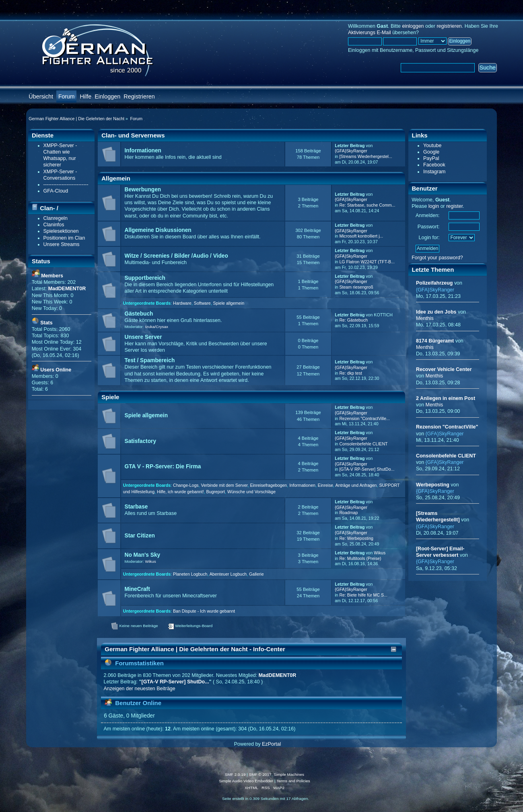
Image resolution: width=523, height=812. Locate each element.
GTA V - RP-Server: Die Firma (163, 466)
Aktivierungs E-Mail (370, 33)
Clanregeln (56, 218)
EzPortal (271, 744)
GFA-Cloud (56, 191)
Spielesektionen (61, 231)
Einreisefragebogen (268, 485)
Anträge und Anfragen (356, 485)
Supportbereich (145, 278)
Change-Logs (186, 485)
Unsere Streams (62, 244)
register (454, 206)
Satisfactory (141, 441)
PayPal (431, 158)
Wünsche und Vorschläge (251, 492)
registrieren (449, 26)
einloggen (413, 26)
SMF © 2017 (260, 774)
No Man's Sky (143, 555)
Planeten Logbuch (190, 574)
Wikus (150, 561)
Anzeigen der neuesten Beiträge (140, 689)
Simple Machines (289, 774)
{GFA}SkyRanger (351, 151)
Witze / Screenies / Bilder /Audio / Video (176, 256)
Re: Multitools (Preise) (360, 558)
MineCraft (137, 589)
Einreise (325, 485)
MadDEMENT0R (278, 675)
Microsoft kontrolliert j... (361, 236)
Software (202, 303)
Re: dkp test (351, 373)
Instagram (434, 172)
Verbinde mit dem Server (224, 485)
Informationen (143, 151)
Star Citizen (140, 536)
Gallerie (256, 574)
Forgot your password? (437, 258)
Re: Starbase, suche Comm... (367, 205)
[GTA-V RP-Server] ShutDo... (367, 469)
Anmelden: (428, 215)
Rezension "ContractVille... (364, 418)
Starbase (136, 507)
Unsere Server (143, 337)
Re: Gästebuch (353, 320)
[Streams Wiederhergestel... (365, 156)
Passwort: (429, 227)
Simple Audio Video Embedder (246, 781)
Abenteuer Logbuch (228, 574)
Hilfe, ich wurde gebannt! (180, 492)
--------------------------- (66, 185)
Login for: (429, 238)
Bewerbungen (143, 190)
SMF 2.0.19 (235, 774)
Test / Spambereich (150, 360)
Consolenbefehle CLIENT (363, 444)
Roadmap (348, 513)
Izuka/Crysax (156, 327)
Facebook (434, 165)
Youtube (432, 146)
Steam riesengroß (356, 287)
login (434, 206)
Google (431, 152)
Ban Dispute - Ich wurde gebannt (204, 611)
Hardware (182, 303)
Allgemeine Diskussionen (158, 230)
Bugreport (215, 492)
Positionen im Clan (64, 238)
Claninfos (54, 225)
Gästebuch (139, 314)
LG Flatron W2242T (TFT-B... (367, 262)
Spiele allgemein (229, 303)
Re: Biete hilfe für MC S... (363, 595)
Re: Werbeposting (356, 538)
